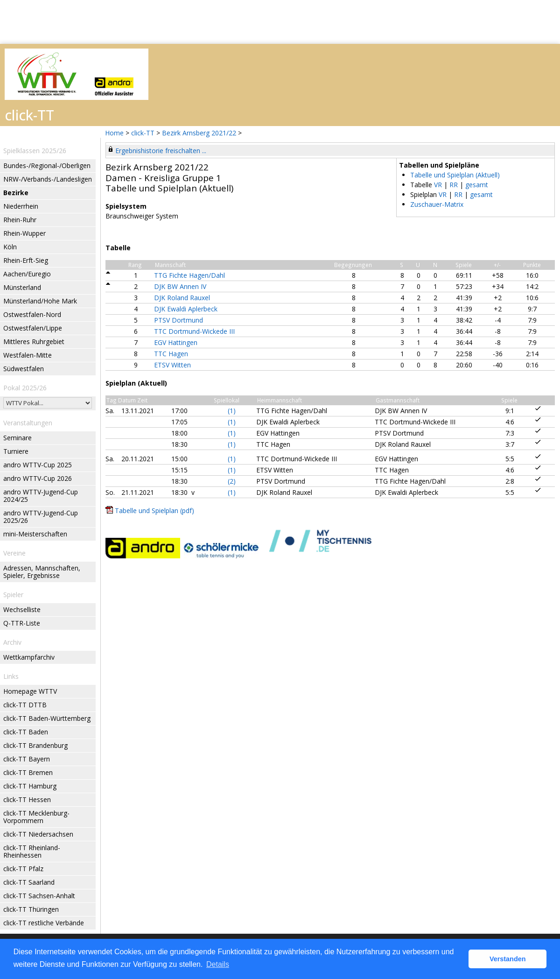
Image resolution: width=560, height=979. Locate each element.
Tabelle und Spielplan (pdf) (154, 511)
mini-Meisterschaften (35, 534)
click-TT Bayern (27, 759)
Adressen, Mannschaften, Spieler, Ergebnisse (42, 572)
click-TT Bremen (28, 772)
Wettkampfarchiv (29, 657)
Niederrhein (21, 206)
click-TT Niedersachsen (38, 834)
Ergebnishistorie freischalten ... (161, 151)
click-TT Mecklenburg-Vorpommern (36, 817)
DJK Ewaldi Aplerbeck (186, 309)
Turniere (16, 451)
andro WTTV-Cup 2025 (38, 465)
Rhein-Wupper (24, 233)
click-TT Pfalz (23, 869)
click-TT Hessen (27, 799)
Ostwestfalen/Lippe (33, 328)
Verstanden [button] (508, 959)
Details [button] (218, 964)
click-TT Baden (26, 732)
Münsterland (22, 287)
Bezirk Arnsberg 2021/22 (200, 133)
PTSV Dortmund (178, 320)
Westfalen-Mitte (28, 355)
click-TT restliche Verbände (44, 923)
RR (454, 185)
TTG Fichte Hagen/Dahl (189, 275)
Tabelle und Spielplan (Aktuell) (455, 175)
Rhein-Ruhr (20, 220)
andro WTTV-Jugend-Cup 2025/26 (41, 517)
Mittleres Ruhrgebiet (34, 342)
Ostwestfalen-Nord (32, 314)
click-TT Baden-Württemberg (47, 718)
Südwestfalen (24, 369)
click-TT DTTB (25, 705)
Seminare (17, 438)
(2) (232, 481)
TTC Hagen (171, 354)
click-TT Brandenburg (35, 745)
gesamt (477, 185)
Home (114, 133)
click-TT (143, 133)
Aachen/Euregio (27, 274)
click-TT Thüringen (31, 909)
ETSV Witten (172, 365)
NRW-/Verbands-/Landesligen (48, 179)
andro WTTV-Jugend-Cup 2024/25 (41, 496)
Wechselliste (22, 609)
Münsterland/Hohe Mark (40, 301)
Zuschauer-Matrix (437, 204)
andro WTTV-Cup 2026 (38, 478)
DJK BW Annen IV (180, 286)
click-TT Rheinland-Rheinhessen (32, 851)
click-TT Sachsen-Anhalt (39, 896)
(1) (232, 411)
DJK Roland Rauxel (182, 298)
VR (438, 185)
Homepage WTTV (30, 691)
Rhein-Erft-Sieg (26, 260)
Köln (10, 247)
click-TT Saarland (29, 882)
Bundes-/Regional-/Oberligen (47, 166)
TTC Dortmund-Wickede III (194, 331)
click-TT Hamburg (30, 786)
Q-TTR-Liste (22, 623)
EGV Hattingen (176, 342)
